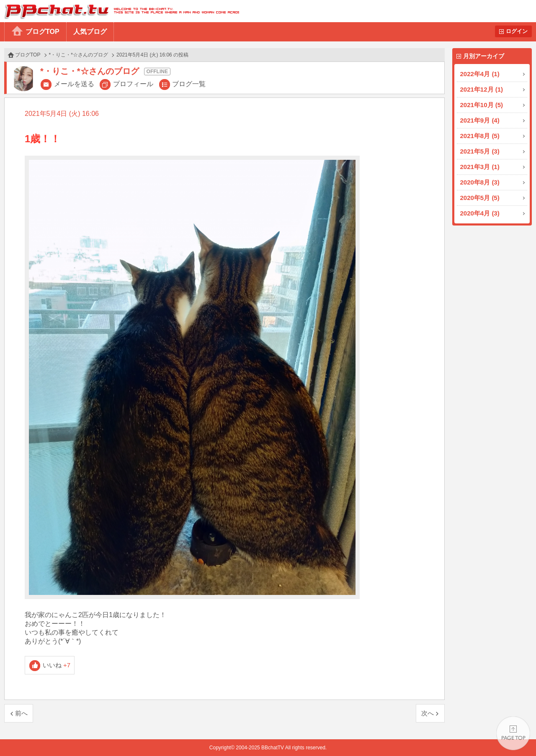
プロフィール (133, 84)
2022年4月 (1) (480, 74)
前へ (21, 713)
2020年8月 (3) (480, 182)
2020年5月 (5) (480, 198)
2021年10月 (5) (482, 105)
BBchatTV (120, 11)
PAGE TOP (513, 733)
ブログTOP (43, 32)
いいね (57, 665)
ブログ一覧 (189, 84)
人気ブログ (90, 32)
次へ (428, 713)
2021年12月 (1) (482, 89)
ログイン (517, 31)
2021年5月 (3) (480, 151)
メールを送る (74, 84)
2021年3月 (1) (480, 167)
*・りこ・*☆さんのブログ (79, 55)
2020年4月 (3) (480, 213)
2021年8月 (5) (480, 136)
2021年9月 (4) (480, 120)
